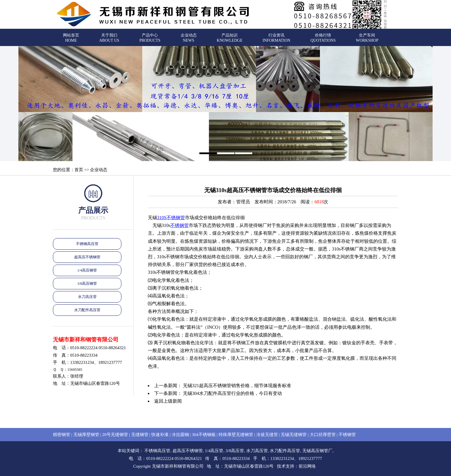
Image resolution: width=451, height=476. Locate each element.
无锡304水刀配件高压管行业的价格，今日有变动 (232, 393)
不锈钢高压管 (87, 244)
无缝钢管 (140, 435)
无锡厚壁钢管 (86, 435)
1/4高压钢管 (87, 270)
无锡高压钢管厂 (317, 451)
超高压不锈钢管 (87, 257)
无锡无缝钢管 (294, 435)
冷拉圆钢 (180, 435)
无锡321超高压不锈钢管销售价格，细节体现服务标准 (237, 386)
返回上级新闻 (168, 401)
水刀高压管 (87, 297)
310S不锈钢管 (171, 218)
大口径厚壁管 (323, 435)
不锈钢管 (179, 225)
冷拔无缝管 (267, 435)
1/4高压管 (214, 451)
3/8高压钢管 (87, 283)
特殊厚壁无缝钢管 (236, 435)
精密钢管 (62, 435)
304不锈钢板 (204, 435)
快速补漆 (160, 435)
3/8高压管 (235, 451)
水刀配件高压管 (87, 310)
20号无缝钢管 (115, 435)
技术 (281, 466)
